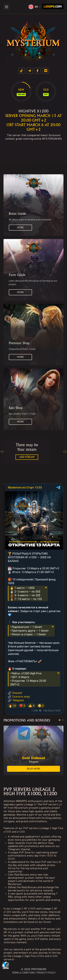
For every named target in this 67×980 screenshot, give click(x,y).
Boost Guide (17, 214)
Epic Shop (16, 408)
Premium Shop (19, 343)
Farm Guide (17, 275)
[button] (60, 720)
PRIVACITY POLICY (46, 973)
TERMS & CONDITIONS (23, 973)
